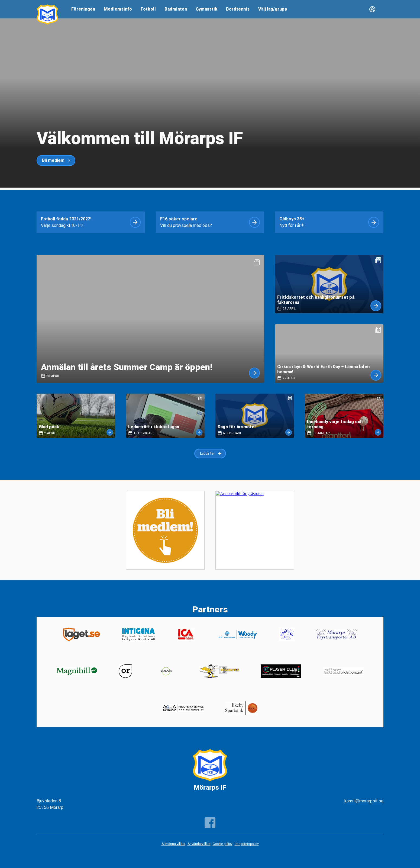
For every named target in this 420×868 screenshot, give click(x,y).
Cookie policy (223, 844)
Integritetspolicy (247, 844)
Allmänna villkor (173, 844)
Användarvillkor (199, 844)
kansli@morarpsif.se (364, 801)
